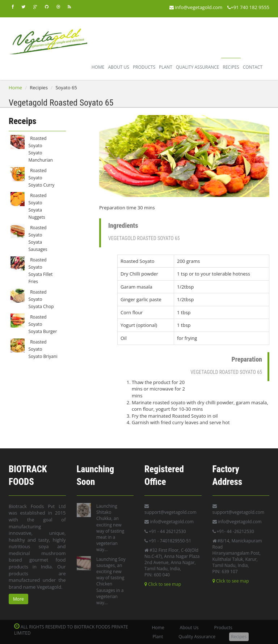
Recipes (231, 67)
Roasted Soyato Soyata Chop (41, 299)
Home (98, 67)
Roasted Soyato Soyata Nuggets (37, 206)
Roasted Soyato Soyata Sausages (38, 238)
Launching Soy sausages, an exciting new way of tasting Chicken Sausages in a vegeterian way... (111, 581)
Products (144, 67)
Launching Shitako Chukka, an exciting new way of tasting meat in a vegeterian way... (110, 528)
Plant (166, 67)
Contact (253, 67)
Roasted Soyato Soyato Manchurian (40, 149)
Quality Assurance (197, 67)
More (18, 599)
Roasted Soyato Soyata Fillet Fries (40, 271)
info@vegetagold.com (196, 7)
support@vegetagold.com (170, 510)
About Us (118, 67)
